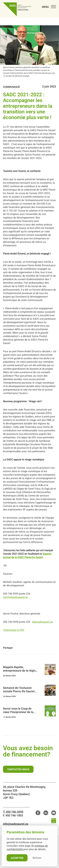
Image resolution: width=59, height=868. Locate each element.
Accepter (17, 858)
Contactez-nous (18, 769)
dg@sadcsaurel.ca (42, 622)
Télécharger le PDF (14, 630)
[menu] (47, 6)
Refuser (37, 858)
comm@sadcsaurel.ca (15, 597)
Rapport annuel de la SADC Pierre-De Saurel (27, 556)
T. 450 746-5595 (13, 812)
